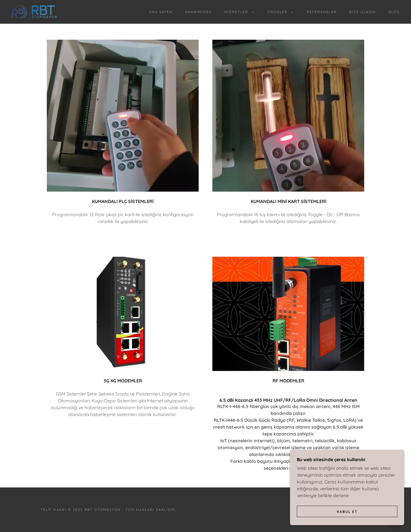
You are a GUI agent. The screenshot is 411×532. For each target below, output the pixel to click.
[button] (238, 12)
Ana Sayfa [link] (161, 12)
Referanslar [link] (322, 12)
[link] (34, 11)
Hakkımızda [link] (198, 12)
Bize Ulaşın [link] (363, 12)
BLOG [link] (394, 12)
